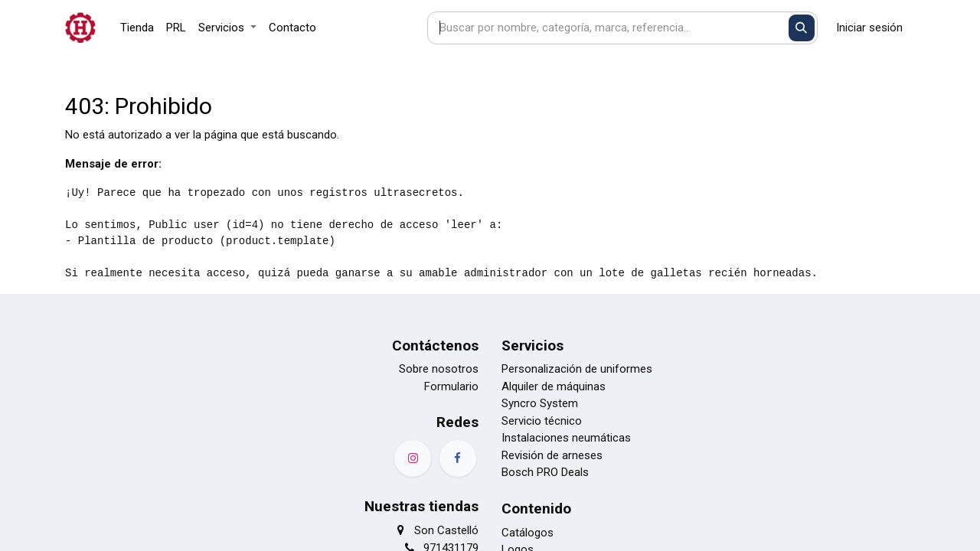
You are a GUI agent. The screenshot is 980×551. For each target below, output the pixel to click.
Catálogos (528, 533)
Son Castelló (436, 530)
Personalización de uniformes (577, 369)
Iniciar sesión (869, 28)
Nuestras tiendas (421, 506)
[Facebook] (458, 458)
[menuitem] (137, 28)
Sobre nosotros (439, 369)
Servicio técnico (542, 421)
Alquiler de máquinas (554, 386)
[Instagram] (413, 458)
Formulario (451, 386)
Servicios (532, 346)
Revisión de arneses (552, 455)
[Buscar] (802, 28)
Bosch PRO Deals (545, 472)
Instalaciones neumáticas (566, 438)
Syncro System (540, 403)
